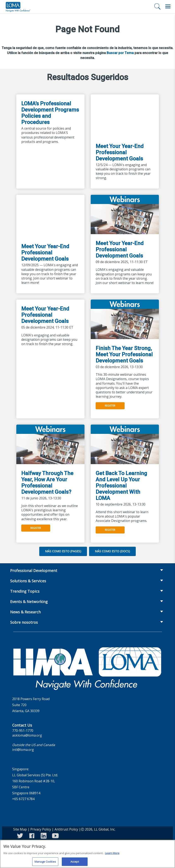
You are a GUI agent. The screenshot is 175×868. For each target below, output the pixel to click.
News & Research (25, 612)
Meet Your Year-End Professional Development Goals (120, 152)
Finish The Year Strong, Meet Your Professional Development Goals (124, 354)
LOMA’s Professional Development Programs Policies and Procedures (50, 113)
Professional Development (34, 571)
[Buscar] (157, 6)
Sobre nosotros (24, 622)
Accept (75, 863)
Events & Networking (29, 602)
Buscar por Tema (120, 53)
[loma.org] (18, 7)
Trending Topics (25, 591)
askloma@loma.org (27, 735)
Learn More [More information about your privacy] (112, 854)
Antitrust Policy (66, 829)
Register (110, 406)
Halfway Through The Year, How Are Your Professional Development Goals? (47, 483)
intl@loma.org (23, 750)
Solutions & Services (28, 581)
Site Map (20, 829)
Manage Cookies (45, 863)
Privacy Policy (41, 829)
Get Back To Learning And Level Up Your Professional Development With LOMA (121, 486)
